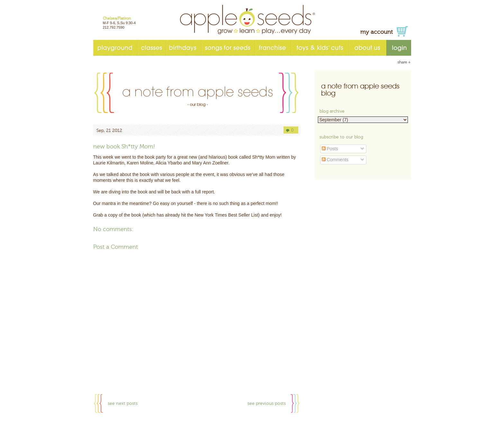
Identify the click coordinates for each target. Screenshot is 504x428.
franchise (273, 48)
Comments (335, 160)
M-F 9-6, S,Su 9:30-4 (119, 23)
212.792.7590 (114, 27)
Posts (330, 149)
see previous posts (267, 404)
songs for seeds (228, 48)
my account (377, 32)
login (399, 48)
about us (368, 48)
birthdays (184, 48)
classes (152, 48)
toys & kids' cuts (320, 48)
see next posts (123, 404)
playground (115, 48)
